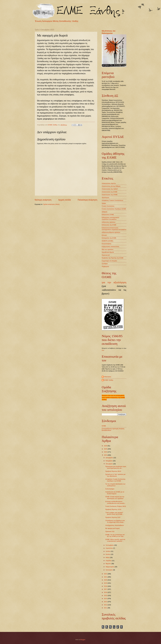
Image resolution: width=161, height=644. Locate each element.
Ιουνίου (108, 554)
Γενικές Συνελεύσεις (108, 206)
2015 (106, 595)
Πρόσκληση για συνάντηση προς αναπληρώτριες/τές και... (116, 467)
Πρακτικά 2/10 (110, 531)
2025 (106, 449)
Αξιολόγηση (105, 198)
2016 (106, 592)
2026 (106, 446)
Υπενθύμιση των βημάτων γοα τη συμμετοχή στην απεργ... (115, 521)
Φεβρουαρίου (110, 567)
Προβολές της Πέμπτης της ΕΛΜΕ (113, 258)
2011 (106, 608)
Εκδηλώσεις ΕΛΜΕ (108, 215)
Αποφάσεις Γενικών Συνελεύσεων (113, 200)
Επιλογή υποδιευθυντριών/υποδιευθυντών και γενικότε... (116, 502)
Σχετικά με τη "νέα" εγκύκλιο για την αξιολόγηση (115, 475)
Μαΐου (108, 557)
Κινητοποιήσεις (107, 244)
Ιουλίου (108, 551)
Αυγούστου (109, 548)
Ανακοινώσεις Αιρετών (109, 183)
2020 (106, 580)
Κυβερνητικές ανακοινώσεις (110, 247)
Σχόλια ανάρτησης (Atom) (51, 204)
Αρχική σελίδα (64, 200)
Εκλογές (104, 235)
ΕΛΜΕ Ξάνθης (109, 380)
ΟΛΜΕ (104, 426)
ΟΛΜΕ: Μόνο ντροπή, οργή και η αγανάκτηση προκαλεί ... (115, 540)
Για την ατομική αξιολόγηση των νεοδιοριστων (115, 485)
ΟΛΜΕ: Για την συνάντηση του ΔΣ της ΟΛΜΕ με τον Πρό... (115, 535)
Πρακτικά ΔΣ (106, 255)
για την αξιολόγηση (114, 282)
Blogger (83, 640)
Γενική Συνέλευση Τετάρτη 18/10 (116, 506)
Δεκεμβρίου (110, 458)
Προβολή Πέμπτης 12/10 (113, 509)
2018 (106, 586)
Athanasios (108, 377)
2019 (106, 583)
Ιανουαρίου (109, 570)
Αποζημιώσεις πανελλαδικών (115, 525)
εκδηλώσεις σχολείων (109, 222)
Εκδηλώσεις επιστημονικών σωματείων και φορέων (110, 218)
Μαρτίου (109, 564)
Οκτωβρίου (109, 464)
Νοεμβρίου (109, 461)
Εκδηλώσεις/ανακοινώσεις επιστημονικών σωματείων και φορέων (114, 229)
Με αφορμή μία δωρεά (113, 528)
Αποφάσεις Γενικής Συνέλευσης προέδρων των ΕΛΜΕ (115, 480)
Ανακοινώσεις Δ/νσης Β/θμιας (111, 186)
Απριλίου (109, 561)
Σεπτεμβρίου (110, 545)
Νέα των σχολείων (108, 249)
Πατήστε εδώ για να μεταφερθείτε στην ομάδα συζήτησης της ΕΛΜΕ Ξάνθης (113, 398)
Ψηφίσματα (105, 266)
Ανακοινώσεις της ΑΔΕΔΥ (110, 189)
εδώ (103, 350)
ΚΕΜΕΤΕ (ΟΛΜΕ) (108, 241)
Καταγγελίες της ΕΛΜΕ (109, 238)
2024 (106, 452)
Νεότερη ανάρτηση (43, 200)
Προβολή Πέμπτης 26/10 (113, 471)
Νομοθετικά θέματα (108, 252)
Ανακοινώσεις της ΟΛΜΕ (110, 195)
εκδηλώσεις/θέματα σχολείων (111, 232)
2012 (106, 605)
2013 (106, 602)
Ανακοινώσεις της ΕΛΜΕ (110, 192)
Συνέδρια (105, 264)
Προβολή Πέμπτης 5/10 (113, 517)
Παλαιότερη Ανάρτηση (87, 200)
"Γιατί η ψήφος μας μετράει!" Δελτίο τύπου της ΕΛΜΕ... (114, 513)
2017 (106, 589)
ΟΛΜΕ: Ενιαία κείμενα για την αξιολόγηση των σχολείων (115, 498)
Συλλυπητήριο (110, 489)
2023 (106, 455)
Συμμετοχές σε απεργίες (109, 261)
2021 (106, 577)
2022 (106, 574)
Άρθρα (104, 203)
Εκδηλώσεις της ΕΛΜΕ (109, 225)
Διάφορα (105, 212)
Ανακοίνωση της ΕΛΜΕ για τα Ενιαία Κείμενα (115, 493)
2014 (106, 599)
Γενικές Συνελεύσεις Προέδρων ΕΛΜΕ (114, 209)
